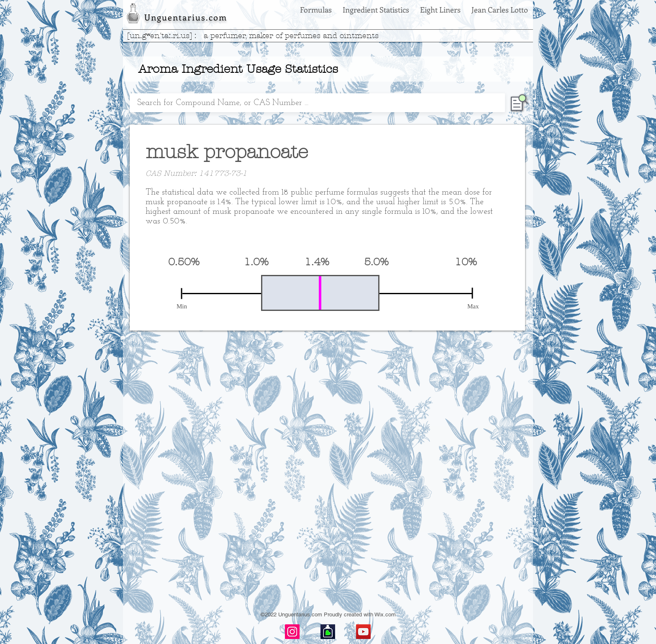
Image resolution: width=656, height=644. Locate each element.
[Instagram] (292, 632)
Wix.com (385, 614)
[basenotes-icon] (328, 632)
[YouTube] (363, 632)
